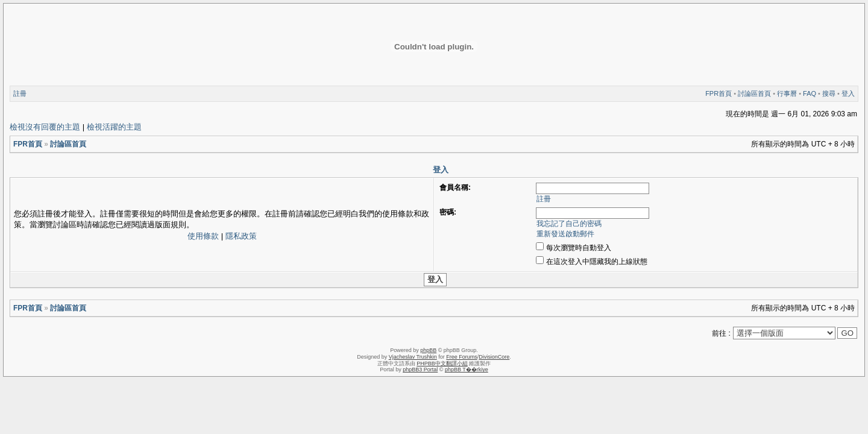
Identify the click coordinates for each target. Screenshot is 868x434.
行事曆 (787, 93)
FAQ (810, 93)
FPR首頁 (719, 93)
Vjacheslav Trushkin (413, 357)
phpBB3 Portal (420, 370)
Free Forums (462, 357)
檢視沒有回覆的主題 (45, 127)
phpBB (428, 350)
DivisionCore (494, 357)
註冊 (20, 93)
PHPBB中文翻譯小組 (442, 363)
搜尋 (829, 93)
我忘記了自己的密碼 (569, 224)
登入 (848, 93)
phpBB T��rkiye (467, 370)
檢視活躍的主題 (114, 127)
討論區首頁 (754, 93)
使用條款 (203, 236)
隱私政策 (241, 236)
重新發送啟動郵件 (565, 234)
